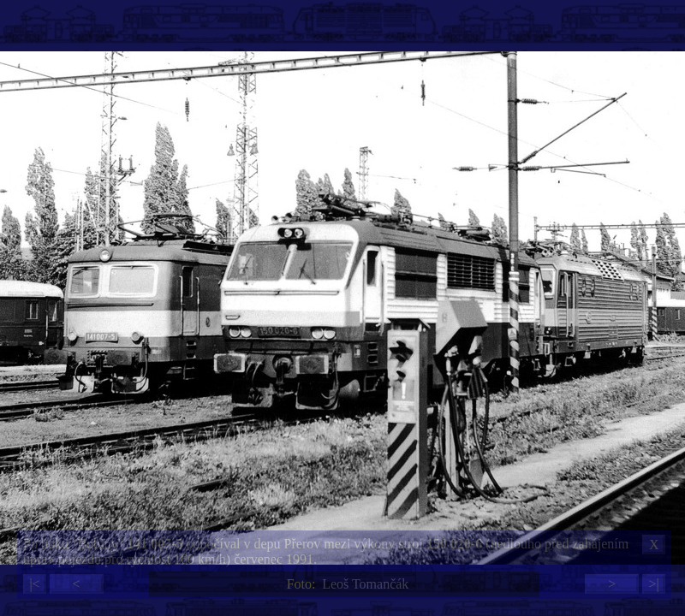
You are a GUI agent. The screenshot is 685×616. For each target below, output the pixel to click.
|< (34, 584)
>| (653, 584)
